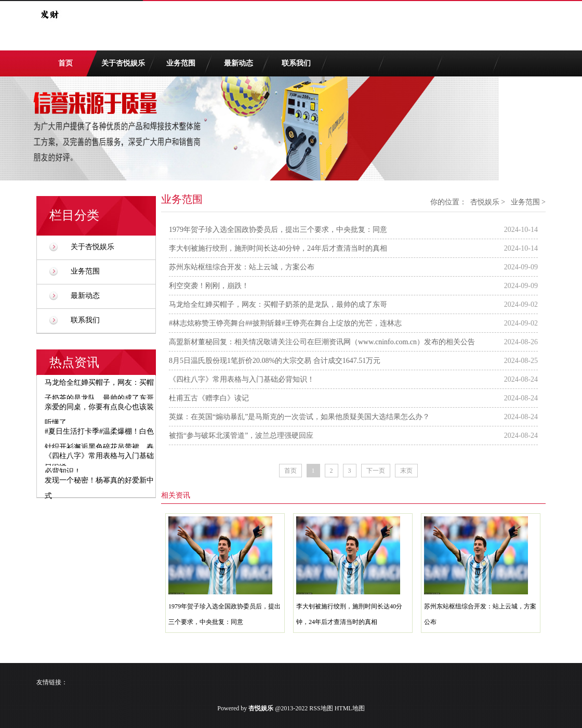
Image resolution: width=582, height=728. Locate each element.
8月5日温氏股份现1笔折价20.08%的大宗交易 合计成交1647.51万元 (275, 361)
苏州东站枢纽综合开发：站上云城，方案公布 (242, 267)
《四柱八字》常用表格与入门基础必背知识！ (242, 379)
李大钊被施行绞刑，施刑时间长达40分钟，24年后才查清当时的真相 (278, 248)
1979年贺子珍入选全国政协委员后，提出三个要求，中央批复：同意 (278, 230)
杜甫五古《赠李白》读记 (209, 398)
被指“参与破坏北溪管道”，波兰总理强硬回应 (241, 435)
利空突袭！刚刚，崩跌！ (209, 286)
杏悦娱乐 (485, 202)
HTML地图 (350, 708)
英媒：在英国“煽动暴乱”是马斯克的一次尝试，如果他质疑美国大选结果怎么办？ (299, 417)
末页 (406, 471)
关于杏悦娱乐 (123, 63)
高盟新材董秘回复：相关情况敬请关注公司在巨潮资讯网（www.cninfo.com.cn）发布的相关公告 (322, 342)
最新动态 (239, 63)
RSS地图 (321, 708)
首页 (65, 63)
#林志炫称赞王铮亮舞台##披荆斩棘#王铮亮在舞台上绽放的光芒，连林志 (285, 323)
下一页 (376, 471)
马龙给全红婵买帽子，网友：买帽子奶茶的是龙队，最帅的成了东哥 (278, 304)
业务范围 (181, 63)
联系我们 (296, 63)
